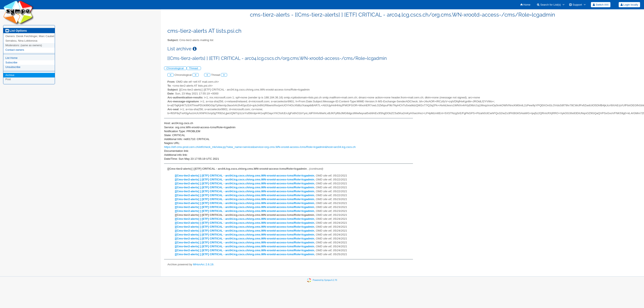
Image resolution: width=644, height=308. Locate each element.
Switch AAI (601, 5)
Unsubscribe (13, 67)
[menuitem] (525, 5)
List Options (16, 31)
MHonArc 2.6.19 (203, 264)
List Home (12, 58)
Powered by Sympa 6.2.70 (325, 280)
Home (525, 5)
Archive (10, 75)
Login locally (629, 5)
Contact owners (15, 50)
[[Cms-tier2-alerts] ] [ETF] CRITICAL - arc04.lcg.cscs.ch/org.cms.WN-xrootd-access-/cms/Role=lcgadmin (245, 176)
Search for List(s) (549, 5)
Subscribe (11, 62)
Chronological (175, 68)
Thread (194, 68)
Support (576, 5)
